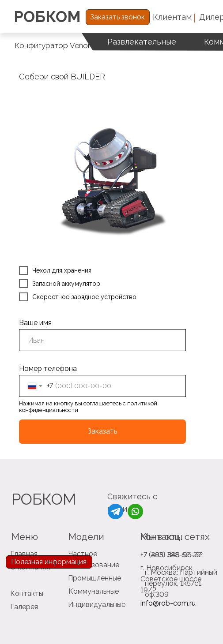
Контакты (27, 593)
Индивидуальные (97, 605)
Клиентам (172, 17)
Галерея (24, 607)
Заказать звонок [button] (117, 17)
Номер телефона (48, 369)
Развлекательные (142, 42)
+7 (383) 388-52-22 (171, 555)
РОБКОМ (47, 17)
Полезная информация (49, 562)
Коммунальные (94, 591)
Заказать (102, 431)
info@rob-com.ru (168, 603)
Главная (24, 554)
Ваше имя (35, 323)
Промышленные (94, 578)
